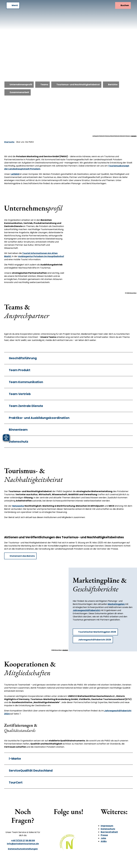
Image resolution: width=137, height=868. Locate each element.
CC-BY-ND (134, 136)
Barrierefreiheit (109, 832)
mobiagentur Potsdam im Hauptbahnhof (41, 256)
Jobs (103, 838)
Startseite (9, 142)
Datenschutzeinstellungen (23, 849)
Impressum (107, 826)
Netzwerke (18, 506)
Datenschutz (108, 829)
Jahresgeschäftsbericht (87, 610)
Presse (104, 835)
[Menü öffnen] (13, 5)
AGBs (104, 841)
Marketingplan (116, 604)
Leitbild (15, 174)
